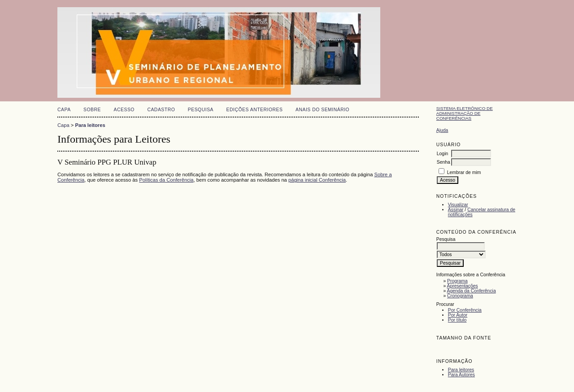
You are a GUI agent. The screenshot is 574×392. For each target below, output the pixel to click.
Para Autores (461, 375)
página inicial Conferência (317, 180)
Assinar (456, 210)
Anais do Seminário (322, 110)
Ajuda (442, 130)
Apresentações (463, 286)
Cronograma (460, 296)
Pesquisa (201, 110)
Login (442, 154)
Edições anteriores (255, 110)
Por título (457, 320)
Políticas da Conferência (166, 180)
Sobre (92, 110)
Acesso (124, 110)
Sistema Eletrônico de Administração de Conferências (465, 113)
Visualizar (458, 205)
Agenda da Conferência (472, 291)
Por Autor (458, 315)
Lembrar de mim (464, 172)
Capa (64, 110)
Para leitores (461, 370)
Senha (444, 162)
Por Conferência (465, 310)
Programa (457, 281)
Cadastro (161, 110)
